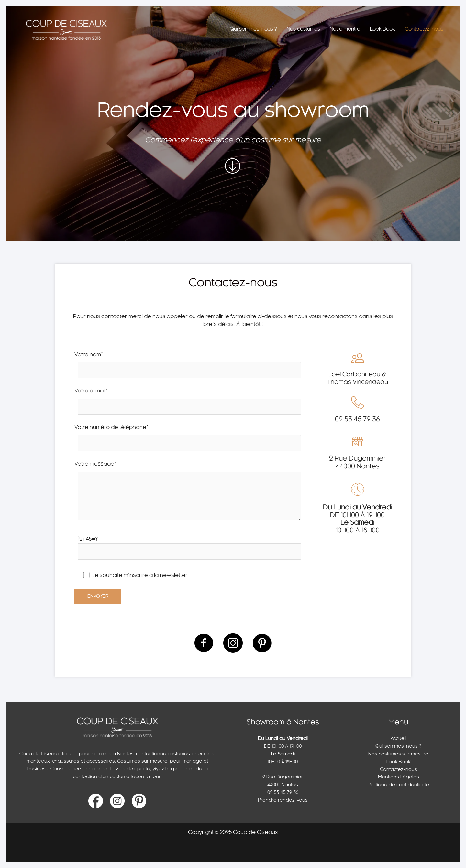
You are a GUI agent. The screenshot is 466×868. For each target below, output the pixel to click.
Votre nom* (189, 367)
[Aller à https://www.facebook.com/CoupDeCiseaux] (204, 644)
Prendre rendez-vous (283, 801)
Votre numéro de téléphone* (189, 440)
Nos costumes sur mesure (398, 754)
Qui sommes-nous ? (398, 747)
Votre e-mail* (189, 403)
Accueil (399, 739)
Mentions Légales (399, 777)
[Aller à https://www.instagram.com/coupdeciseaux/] (233, 644)
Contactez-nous (399, 770)
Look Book (398, 762)
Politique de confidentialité (398, 785)
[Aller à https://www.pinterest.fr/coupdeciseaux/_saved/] (262, 644)
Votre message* (189, 494)
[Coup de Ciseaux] (66, 30)
